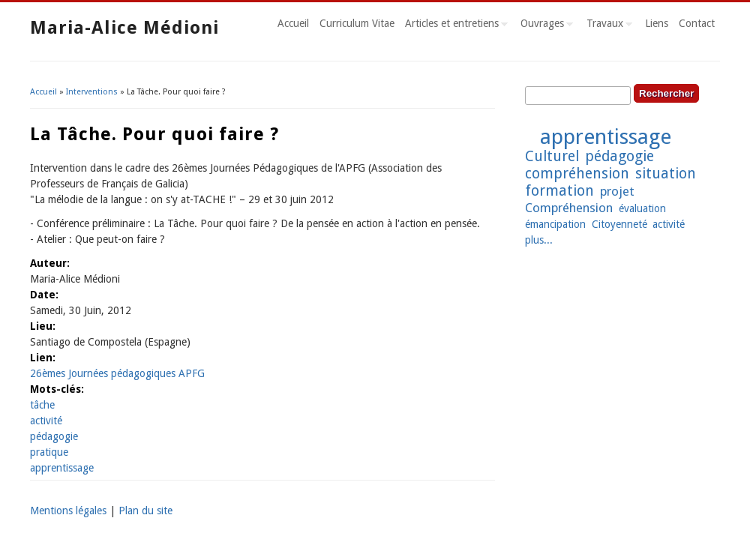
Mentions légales (68, 511)
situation (666, 174)
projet (617, 191)
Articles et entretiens (454, 25)
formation (559, 191)
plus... (539, 240)
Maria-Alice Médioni (124, 28)
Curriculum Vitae (357, 23)
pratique (49, 452)
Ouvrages (544, 25)
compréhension (577, 174)
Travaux (607, 25)
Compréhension (569, 208)
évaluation (642, 208)
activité (46, 421)
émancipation (555, 224)
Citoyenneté (619, 224)
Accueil (293, 23)
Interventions (92, 92)
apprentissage (62, 468)
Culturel (552, 156)
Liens (657, 23)
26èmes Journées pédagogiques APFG (117, 373)
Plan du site (145, 511)
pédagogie (54, 436)
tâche (42, 405)
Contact (697, 23)
